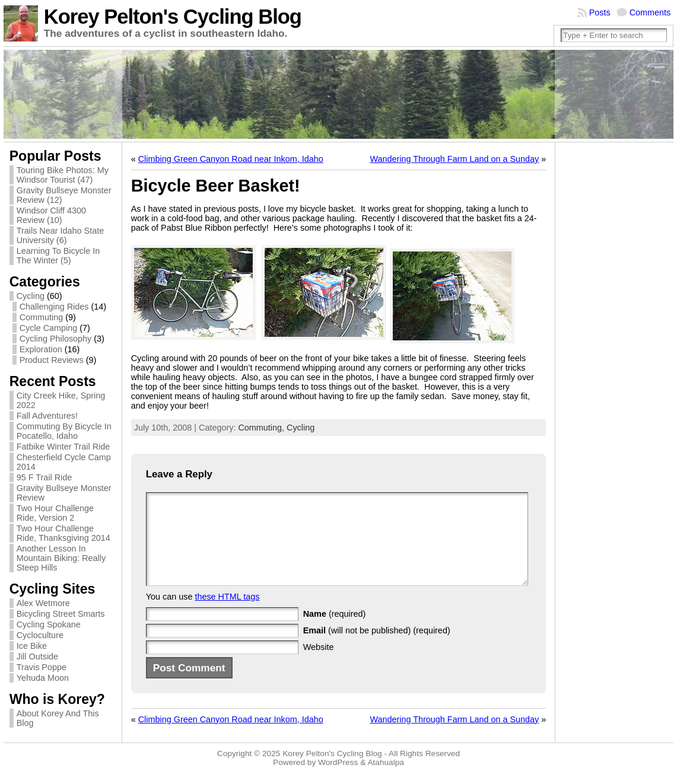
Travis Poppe (42, 667)
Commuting (42, 317)
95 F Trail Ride (45, 477)
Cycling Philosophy (56, 339)
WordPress (338, 774)
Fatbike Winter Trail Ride (63, 447)
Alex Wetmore (43, 603)
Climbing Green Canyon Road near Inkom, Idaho (231, 159)
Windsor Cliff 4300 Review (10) (51, 215)
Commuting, (262, 428)
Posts (600, 12)
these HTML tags (227, 614)
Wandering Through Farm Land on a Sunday (454, 159)
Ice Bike (32, 646)
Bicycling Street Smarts (61, 614)
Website (319, 665)
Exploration (41, 349)
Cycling (31, 296)
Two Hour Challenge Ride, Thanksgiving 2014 (63, 533)
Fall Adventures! (47, 416)
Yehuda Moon (43, 678)
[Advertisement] (609, 326)
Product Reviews (52, 360)
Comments (650, 12)
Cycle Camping (49, 328)
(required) (335, 632)
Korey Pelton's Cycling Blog (173, 17)
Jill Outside (37, 656)
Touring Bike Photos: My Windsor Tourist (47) (63, 175)
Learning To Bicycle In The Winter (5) (58, 256)
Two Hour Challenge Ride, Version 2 (55, 513)
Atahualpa (386, 774)
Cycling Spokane (49, 624)
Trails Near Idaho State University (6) (60, 235)
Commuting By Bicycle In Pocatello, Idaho (64, 431)
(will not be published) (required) (377, 648)
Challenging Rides (54, 307)
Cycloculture (40, 635)
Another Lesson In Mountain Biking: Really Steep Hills (61, 558)
